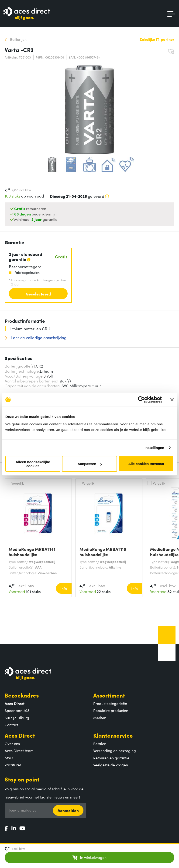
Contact (11, 725)
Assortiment (109, 695)
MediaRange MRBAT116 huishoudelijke (103, 552)
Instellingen (154, 448)
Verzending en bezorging (115, 750)
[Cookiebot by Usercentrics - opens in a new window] (141, 400)
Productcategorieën (110, 703)
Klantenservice (113, 735)
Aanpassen (90, 464)
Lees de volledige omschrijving (38, 338)
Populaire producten (111, 710)
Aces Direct (20, 735)
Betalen (100, 743)
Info (64, 588)
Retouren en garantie (111, 758)
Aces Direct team (19, 750)
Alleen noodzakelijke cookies (33, 464)
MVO (9, 758)
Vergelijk (18, 483)
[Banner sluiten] (172, 400)
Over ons (12, 743)
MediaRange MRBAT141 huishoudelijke (32, 552)
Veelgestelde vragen (111, 765)
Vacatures (13, 765)
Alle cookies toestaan (146, 464)
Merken (100, 718)
